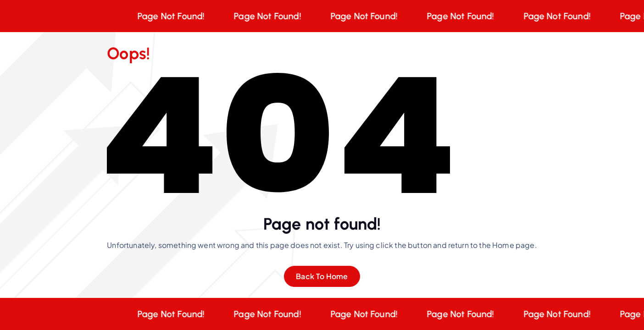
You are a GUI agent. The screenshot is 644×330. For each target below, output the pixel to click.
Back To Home (322, 276)
